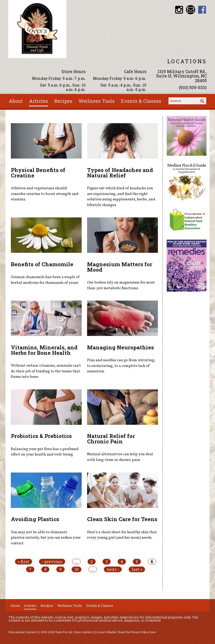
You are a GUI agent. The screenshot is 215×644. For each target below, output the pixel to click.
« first (24, 562)
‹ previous (52, 562)
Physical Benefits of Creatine (38, 173)
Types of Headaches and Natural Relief (120, 173)
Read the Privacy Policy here (137, 632)
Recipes (63, 101)
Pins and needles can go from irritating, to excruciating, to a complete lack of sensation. (121, 366)
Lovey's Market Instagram (179, 10)
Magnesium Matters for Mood (120, 267)
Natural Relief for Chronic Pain (111, 439)
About (16, 101)
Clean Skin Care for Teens (122, 519)
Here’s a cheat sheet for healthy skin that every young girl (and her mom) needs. (122, 535)
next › (113, 569)
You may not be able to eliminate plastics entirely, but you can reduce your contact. (46, 538)
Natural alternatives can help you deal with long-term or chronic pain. (120, 457)
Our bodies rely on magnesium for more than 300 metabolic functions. (121, 285)
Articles (39, 101)
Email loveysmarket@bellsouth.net (191, 10)
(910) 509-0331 (193, 87)
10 (76, 569)
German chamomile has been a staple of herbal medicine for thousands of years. (45, 280)
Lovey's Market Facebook (202, 10)
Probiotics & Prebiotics (41, 436)
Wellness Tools (97, 101)
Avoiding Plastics (35, 519)
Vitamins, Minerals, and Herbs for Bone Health (44, 350)
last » (137, 569)
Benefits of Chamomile (42, 264)
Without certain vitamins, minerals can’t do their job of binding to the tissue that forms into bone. (46, 371)
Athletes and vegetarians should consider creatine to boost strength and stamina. (45, 194)
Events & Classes (141, 101)
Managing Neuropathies (121, 347)
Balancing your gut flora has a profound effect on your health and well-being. (45, 452)
